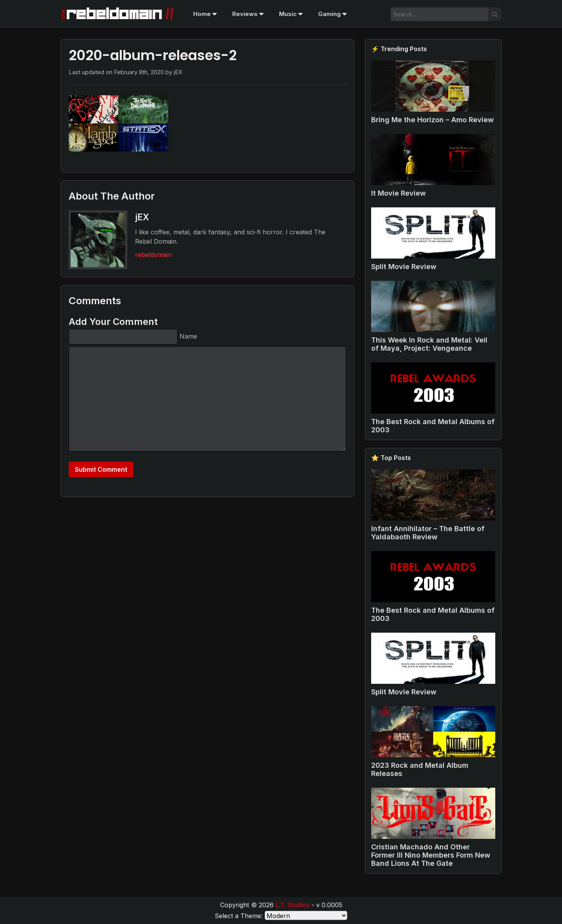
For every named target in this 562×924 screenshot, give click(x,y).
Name (188, 336)
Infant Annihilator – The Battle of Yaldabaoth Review (428, 533)
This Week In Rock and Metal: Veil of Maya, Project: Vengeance (429, 344)
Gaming (332, 14)
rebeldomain (153, 255)
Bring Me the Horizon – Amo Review (432, 120)
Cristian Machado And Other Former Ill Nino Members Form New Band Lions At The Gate (431, 855)
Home (205, 14)
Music (291, 14)
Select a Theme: (239, 916)
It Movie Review (398, 193)
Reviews (248, 14)
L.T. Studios (293, 905)
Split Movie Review (404, 267)
